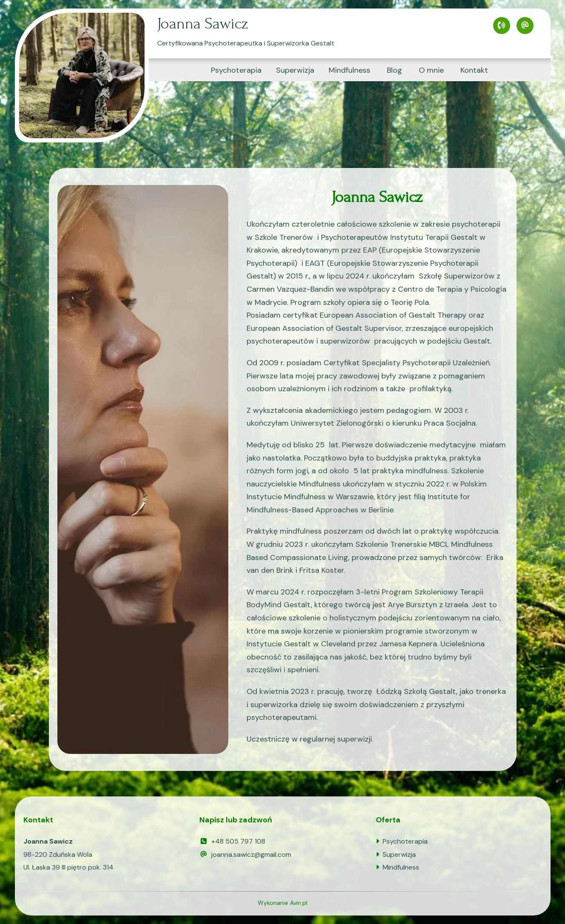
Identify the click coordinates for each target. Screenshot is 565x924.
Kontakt (474, 70)
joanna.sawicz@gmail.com (245, 854)
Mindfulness (349, 70)
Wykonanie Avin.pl (282, 903)
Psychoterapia (236, 70)
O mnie (431, 70)
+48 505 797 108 (232, 841)
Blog (395, 70)
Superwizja (295, 70)
